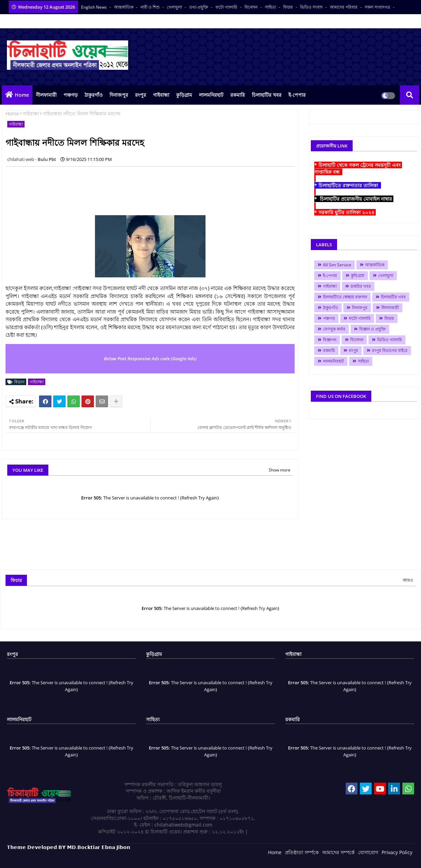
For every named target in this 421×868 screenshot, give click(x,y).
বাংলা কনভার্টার (20, 21)
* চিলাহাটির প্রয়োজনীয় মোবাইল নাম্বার (354, 199)
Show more (280, 470)
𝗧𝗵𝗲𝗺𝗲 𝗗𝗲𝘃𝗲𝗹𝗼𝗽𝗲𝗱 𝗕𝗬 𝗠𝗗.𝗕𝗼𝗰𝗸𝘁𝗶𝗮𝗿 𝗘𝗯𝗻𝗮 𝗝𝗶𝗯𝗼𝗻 (69, 847)
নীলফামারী (46, 95)
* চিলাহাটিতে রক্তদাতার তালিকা (348, 185)
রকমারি (238, 95)
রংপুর (141, 95)
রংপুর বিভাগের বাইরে (390, 350)
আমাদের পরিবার (344, 7)
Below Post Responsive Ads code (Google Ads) (150, 359)
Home (22, 95)
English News (94, 7)
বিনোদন (252, 7)
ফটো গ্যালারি (227, 7)
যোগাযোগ (368, 852)
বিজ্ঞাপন (330, 340)
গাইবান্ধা (161, 95)
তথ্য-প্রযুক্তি (199, 7)
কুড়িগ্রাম (184, 95)
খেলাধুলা (175, 7)
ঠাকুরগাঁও (94, 95)
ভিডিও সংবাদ (312, 7)
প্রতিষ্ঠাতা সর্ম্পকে (302, 852)
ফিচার (289, 7)
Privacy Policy (397, 852)
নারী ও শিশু (151, 7)
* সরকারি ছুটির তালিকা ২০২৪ (345, 212)
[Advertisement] (131, 187)
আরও (408, 580)
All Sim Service (337, 265)
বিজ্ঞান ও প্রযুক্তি (372, 329)
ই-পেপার (297, 95)
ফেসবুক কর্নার (334, 329)
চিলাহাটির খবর (267, 95)
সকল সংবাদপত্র (378, 7)
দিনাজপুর (119, 95)
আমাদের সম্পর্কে (338, 852)
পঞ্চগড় (71, 95)
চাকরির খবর (361, 286)
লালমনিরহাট (211, 95)
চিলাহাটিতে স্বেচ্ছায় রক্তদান (345, 297)
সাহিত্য (271, 7)
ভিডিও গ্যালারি (390, 340)
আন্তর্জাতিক (124, 7)
